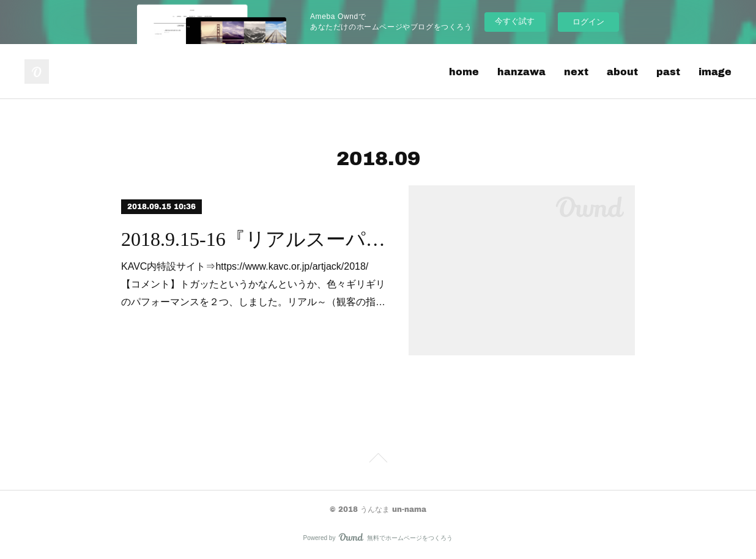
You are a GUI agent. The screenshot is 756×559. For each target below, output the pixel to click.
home (464, 71)
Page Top (378, 460)
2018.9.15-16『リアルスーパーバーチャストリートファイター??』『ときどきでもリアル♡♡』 (254, 239)
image (715, 71)
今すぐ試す (515, 21)
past (668, 71)
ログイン (588, 22)
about (622, 71)
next (576, 71)
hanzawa (521, 71)
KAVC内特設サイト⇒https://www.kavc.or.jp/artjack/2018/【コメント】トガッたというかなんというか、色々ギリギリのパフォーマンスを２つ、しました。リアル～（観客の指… (253, 284)
